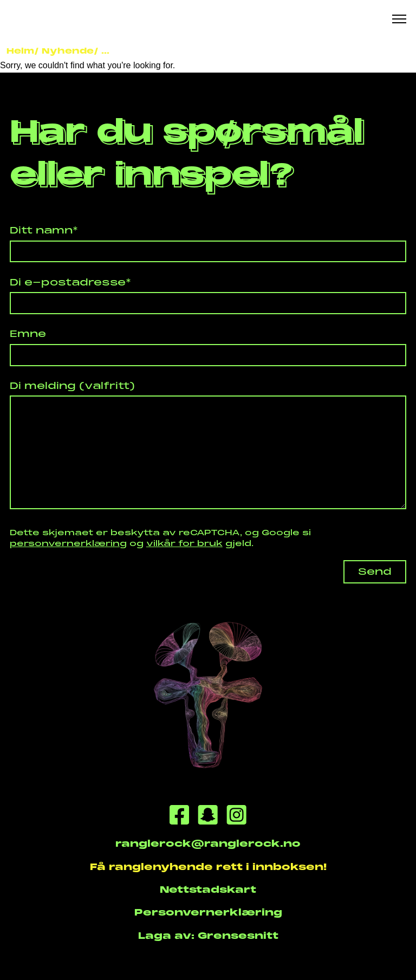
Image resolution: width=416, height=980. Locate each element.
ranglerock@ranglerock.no (208, 843)
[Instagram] (236, 817)
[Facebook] (179, 817)
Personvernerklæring (208, 912)
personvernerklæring (68, 543)
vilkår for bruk (184, 543)
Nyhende (68, 51)
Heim (20, 51)
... (105, 51)
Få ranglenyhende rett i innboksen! (208, 867)
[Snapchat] (208, 817)
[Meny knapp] (399, 19)
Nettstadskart (208, 890)
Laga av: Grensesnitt (208, 936)
